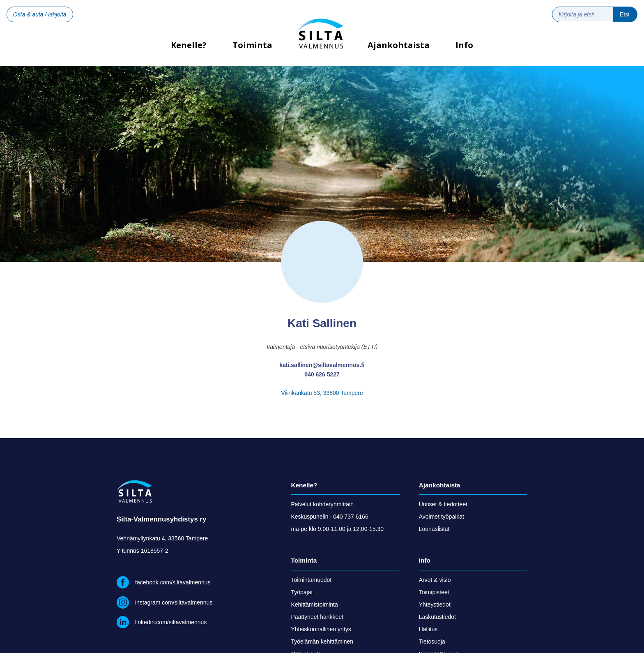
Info (464, 45)
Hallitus (428, 629)
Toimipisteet (434, 592)
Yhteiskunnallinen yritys (321, 629)
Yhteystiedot (435, 605)
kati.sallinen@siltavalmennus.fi (322, 365)
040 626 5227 (322, 374)
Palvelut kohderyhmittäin (322, 504)
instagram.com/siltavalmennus (174, 602)
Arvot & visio (435, 580)
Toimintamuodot (311, 580)
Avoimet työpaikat (442, 517)
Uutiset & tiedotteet (443, 504)
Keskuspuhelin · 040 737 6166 (329, 517)
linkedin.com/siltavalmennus (171, 622)
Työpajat (302, 592)
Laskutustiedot (437, 617)
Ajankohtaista (399, 45)
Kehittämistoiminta (314, 605)
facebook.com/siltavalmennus (173, 582)
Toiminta (252, 45)
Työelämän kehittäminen (322, 641)
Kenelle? (189, 48)
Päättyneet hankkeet (317, 617)
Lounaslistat (434, 529)
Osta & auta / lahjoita (40, 14)
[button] (252, 51)
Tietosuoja (432, 641)
